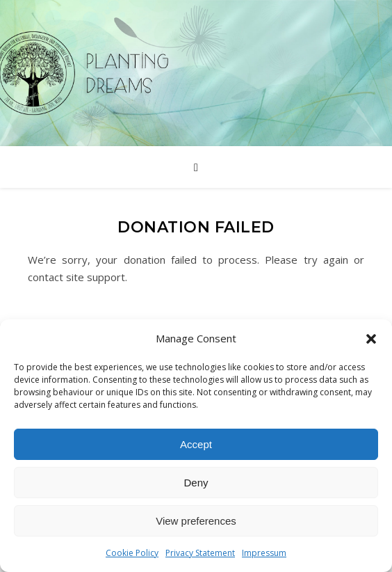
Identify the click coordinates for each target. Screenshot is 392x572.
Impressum (264, 553)
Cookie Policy (132, 553)
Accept (196, 444)
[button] (371, 339)
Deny (196, 483)
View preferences (196, 521)
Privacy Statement (200, 553)
